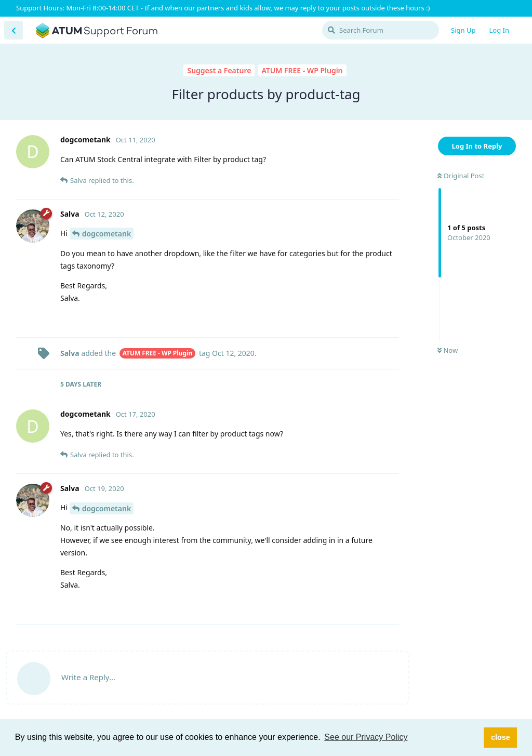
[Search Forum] (381, 30)
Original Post (461, 176)
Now (448, 350)
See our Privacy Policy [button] (366, 737)
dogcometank (107, 234)
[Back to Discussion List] (14, 30)
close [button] (501, 737)
